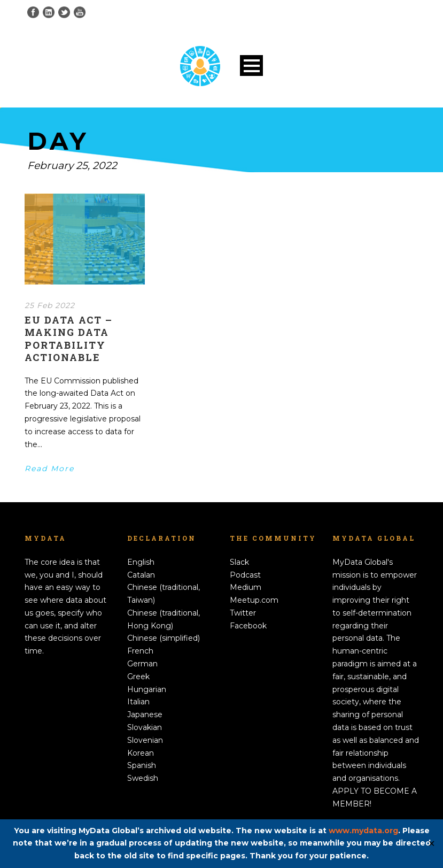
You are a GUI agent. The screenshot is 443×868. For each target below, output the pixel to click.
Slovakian (145, 727)
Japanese (145, 715)
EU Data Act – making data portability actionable (69, 339)
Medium (246, 587)
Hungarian (147, 689)
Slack (239, 562)
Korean (141, 753)
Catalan (141, 575)
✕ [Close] (432, 844)
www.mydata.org (363, 831)
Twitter (243, 613)
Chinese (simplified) (164, 638)
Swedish (143, 778)
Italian (138, 702)
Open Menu (251, 66)
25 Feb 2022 (50, 305)
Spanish (142, 765)
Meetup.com (254, 600)
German (142, 664)
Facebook (248, 626)
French (140, 651)
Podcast (245, 575)
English (141, 562)
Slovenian (145, 740)
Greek (138, 677)
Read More (49, 468)
